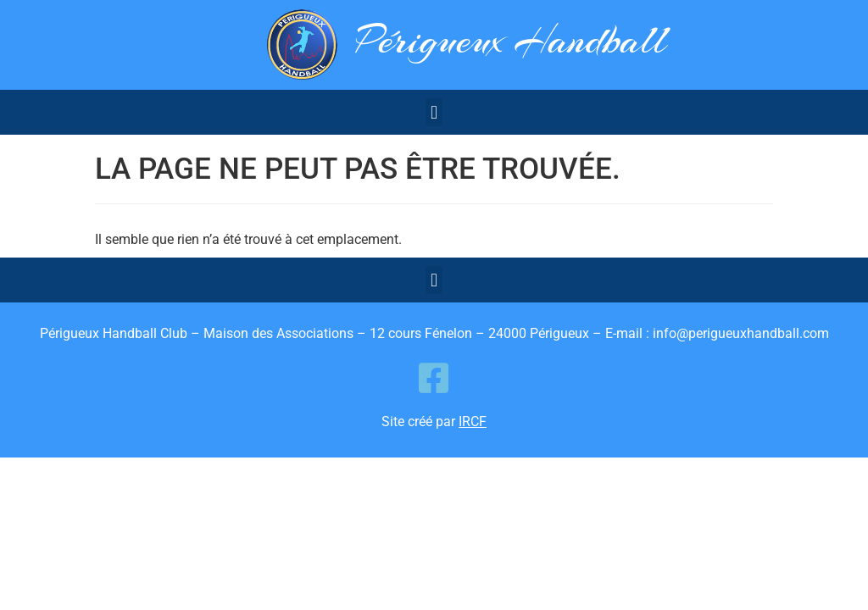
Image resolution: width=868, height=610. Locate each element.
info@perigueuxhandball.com (741, 333)
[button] (434, 112)
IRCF (473, 421)
